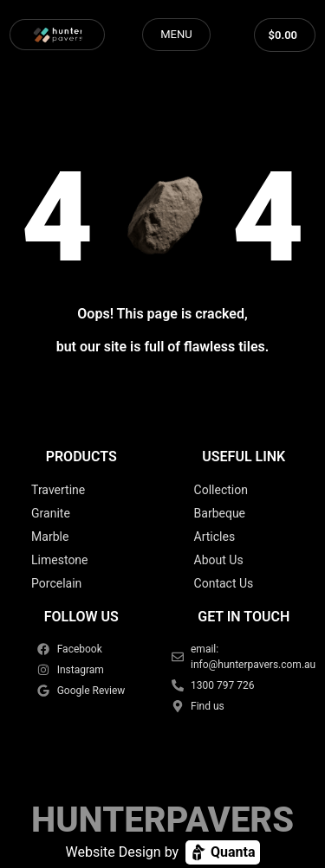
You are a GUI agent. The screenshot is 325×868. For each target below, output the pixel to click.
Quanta (222, 852)
